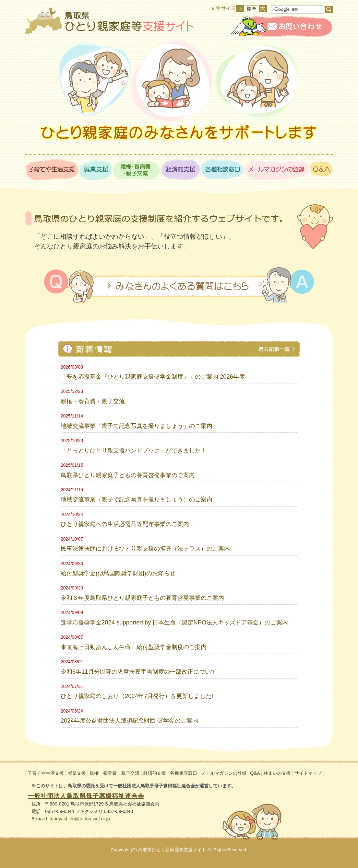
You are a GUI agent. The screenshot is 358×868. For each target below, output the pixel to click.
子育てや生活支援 (46, 773)
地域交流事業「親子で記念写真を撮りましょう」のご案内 (137, 426)
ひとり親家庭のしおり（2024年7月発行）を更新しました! (137, 696)
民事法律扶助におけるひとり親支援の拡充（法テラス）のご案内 (145, 548)
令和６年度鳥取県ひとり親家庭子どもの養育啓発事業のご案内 (142, 598)
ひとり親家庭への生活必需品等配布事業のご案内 (125, 524)
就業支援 (77, 773)
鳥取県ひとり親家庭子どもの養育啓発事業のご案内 (128, 475)
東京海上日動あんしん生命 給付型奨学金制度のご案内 (134, 647)
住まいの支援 (277, 773)
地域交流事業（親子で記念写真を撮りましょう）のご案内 (137, 499)
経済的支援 (155, 773)
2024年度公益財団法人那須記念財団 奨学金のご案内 (129, 720)
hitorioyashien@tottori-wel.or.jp (78, 819)
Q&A (255, 773)
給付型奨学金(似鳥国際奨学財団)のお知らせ (118, 573)
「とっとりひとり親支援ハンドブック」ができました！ (134, 450)
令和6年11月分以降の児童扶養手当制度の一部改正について (139, 672)
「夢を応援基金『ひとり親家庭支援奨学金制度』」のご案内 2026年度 (153, 377)
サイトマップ (308, 773)
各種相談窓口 (184, 773)
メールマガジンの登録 (224, 773)
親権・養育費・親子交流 (93, 401)
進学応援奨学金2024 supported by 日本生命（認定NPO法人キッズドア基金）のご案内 (174, 622)
